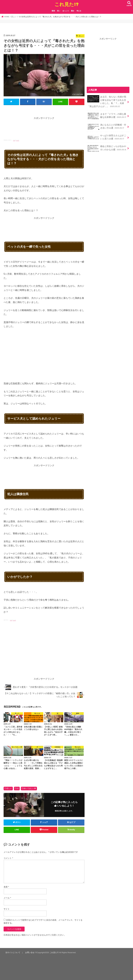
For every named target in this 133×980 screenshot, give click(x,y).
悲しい (9, 788)
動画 (53, 11)
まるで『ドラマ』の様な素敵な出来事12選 (107, 116)
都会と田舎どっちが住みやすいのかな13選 (107, 148)
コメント (8, 858)
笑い (59, 11)
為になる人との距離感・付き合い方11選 (107, 127)
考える (79, 11)
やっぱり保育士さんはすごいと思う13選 (107, 137)
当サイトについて (13, 953)
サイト (7, 909)
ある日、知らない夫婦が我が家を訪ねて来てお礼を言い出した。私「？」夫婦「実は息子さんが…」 (107, 102)
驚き (73, 11)
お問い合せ (30, 953)
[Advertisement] (56, 127)
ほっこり (66, 11)
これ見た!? (66, 4)
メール (7, 898)
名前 (6, 887)
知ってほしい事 (30, 788)
